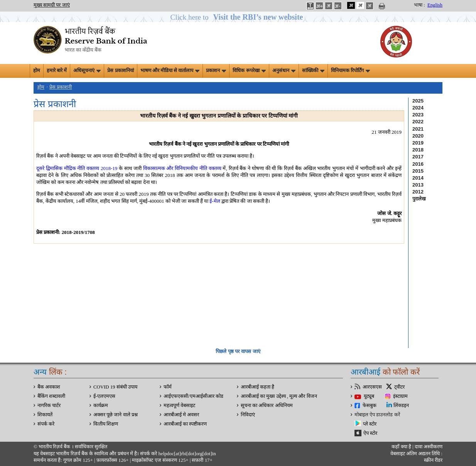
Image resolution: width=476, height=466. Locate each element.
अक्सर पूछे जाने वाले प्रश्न (116, 415)
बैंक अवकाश (49, 387)
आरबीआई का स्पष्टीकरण (185, 424)
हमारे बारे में (57, 71)
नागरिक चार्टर (49, 405)
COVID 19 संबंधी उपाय (115, 387)
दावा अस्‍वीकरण (429, 447)
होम (37, 71)
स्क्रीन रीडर (433, 460)
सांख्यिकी (313, 71)
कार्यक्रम (101, 405)
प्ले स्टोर (370, 424)
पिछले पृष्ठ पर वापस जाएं (238, 351)
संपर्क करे (46, 424)
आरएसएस (372, 387)
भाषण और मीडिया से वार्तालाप (170, 71)
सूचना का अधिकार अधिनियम (267, 405)
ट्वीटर (399, 387)
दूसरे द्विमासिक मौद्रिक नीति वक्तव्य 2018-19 (77, 168)
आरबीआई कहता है (257, 387)
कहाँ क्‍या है (402, 447)
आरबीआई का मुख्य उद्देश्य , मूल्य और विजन (279, 396)
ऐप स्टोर (370, 433)
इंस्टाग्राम (400, 396)
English (435, 5)
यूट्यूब (369, 396)
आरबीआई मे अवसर (181, 415)
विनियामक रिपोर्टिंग (350, 71)
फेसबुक (370, 405)
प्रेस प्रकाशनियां (120, 71)
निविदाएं (248, 415)
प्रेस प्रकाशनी (61, 87)
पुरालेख (419, 199)
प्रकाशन (216, 71)
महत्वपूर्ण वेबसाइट (179, 405)
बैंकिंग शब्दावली (51, 396)
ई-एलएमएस (104, 396)
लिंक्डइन (401, 405)
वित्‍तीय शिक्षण (106, 424)
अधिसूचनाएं (87, 71)
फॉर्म (168, 387)
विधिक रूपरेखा (249, 71)
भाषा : (419, 5)
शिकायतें (45, 415)
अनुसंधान (284, 71)
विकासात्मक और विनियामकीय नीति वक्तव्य (182, 168)
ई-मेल (215, 201)
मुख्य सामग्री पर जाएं (52, 5)
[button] (238, 17)
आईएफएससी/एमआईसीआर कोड (193, 396)
